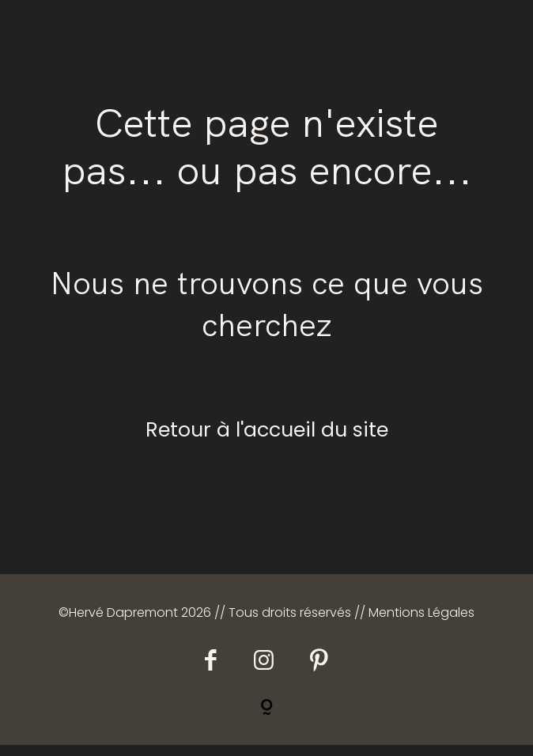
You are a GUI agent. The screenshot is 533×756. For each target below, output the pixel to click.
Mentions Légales (421, 623)
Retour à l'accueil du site (267, 440)
